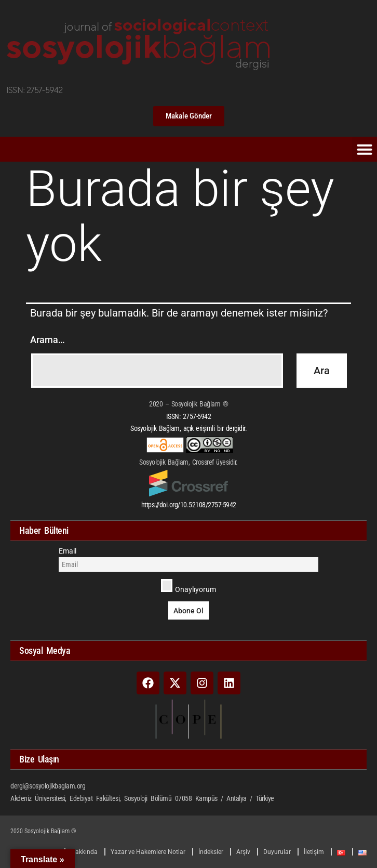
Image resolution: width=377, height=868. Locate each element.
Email (68, 551)
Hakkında (84, 852)
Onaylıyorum (189, 586)
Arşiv (243, 852)
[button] (365, 149)
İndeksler (211, 852)
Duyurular (277, 852)
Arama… (48, 340)
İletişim (314, 852)
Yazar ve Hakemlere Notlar (148, 852)
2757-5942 (197, 416)
